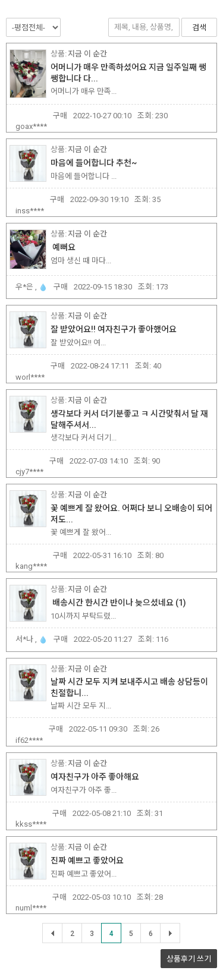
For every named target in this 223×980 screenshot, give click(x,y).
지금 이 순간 (87, 54)
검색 (199, 28)
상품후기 (189, 959)
